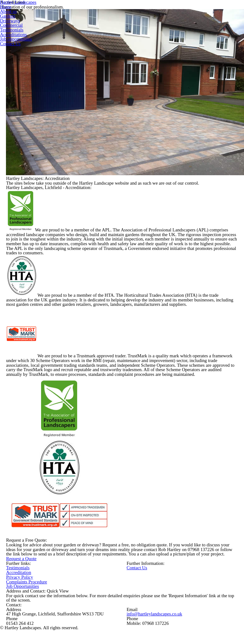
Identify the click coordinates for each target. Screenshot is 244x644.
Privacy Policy (19, 577)
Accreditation (19, 572)
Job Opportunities (22, 586)
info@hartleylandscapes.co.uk (154, 614)
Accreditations (13, 35)
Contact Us (137, 568)
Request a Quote (21, 559)
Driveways (10, 21)
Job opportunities (16, 39)
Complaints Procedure (27, 582)
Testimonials (18, 568)
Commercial (11, 25)
